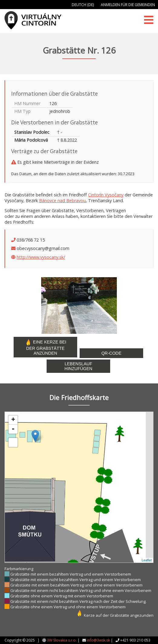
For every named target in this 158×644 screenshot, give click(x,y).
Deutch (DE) (83, 5)
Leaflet (147, 560)
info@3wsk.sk (98, 640)
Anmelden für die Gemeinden (128, 5)
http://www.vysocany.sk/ (41, 257)
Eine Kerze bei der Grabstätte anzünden (45, 347)
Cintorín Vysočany (106, 195)
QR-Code (111, 353)
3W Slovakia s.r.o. (62, 640)
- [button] (13, 429)
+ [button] (13, 420)
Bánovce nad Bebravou (62, 200)
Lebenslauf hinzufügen (78, 366)
